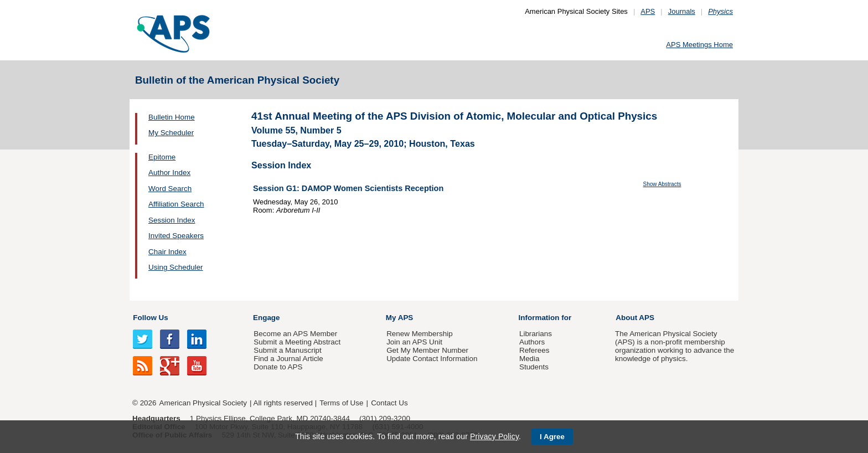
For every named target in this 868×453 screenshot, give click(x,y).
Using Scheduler (176, 267)
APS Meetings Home (699, 45)
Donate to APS (278, 367)
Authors (532, 342)
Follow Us (150, 318)
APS (648, 11)
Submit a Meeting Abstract (297, 342)
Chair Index (167, 252)
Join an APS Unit (414, 342)
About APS (635, 318)
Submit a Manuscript (287, 350)
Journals (682, 11)
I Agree (552, 437)
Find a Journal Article (288, 359)
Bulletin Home (172, 117)
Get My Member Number (427, 350)
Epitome (162, 157)
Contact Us (389, 403)
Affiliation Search (176, 204)
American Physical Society (203, 403)
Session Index (172, 220)
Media (529, 359)
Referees (534, 350)
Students (534, 367)
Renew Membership (420, 334)
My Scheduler (171, 133)
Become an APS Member (295, 334)
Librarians (536, 334)
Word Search (170, 189)
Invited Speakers (176, 236)
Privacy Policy (494, 436)
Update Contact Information (432, 359)
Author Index (169, 173)
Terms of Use (341, 403)
